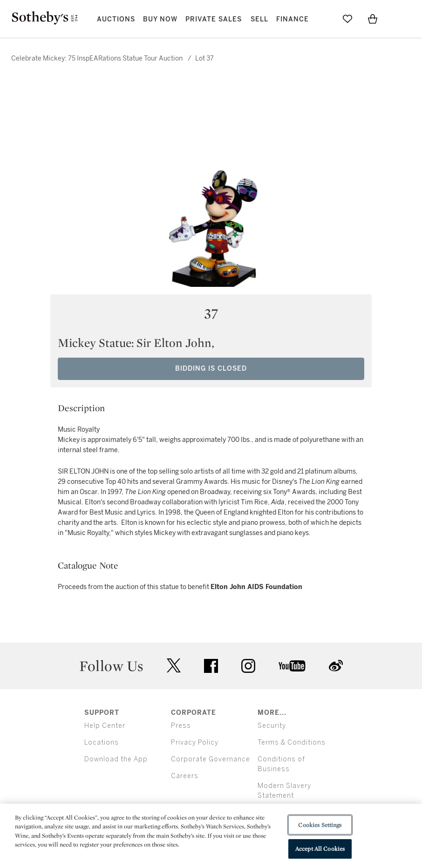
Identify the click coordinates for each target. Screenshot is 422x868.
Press (181, 726)
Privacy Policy (195, 743)
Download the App (116, 759)
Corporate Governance (211, 759)
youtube (292, 666)
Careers (185, 776)
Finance (293, 19)
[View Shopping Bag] (373, 19)
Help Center (105, 726)
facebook (211, 666)
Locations (102, 743)
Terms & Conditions (292, 743)
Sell (259, 19)
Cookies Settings (320, 825)
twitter (174, 666)
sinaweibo (336, 666)
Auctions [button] (116, 19)
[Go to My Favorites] (347, 19)
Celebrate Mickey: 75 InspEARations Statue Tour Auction (97, 58)
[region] (211, 836)
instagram (248, 666)
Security (272, 726)
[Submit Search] (322, 19)
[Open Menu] (398, 19)
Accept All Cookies (320, 849)
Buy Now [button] (160, 19)
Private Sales (214, 19)
